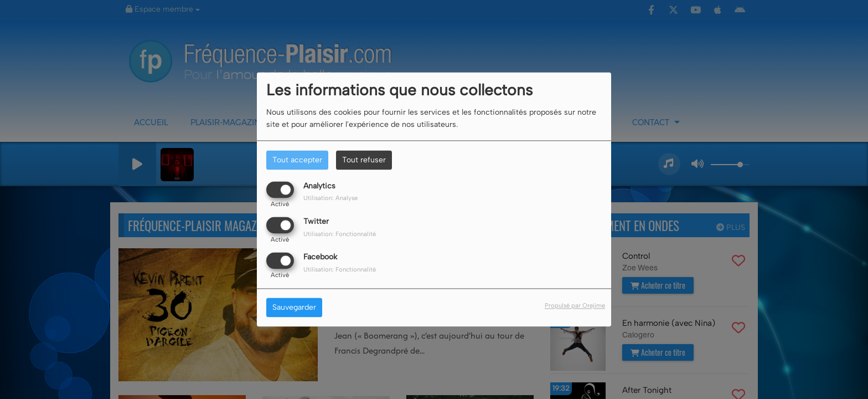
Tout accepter (297, 160)
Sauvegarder (294, 308)
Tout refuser (364, 160)
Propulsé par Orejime (575, 306)
